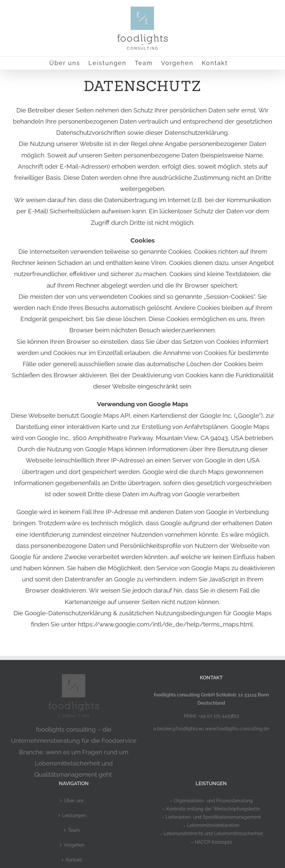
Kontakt (74, 860)
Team (74, 830)
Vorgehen (74, 845)
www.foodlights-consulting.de (237, 729)
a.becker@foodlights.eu (179, 729)
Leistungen (74, 815)
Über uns (74, 801)
